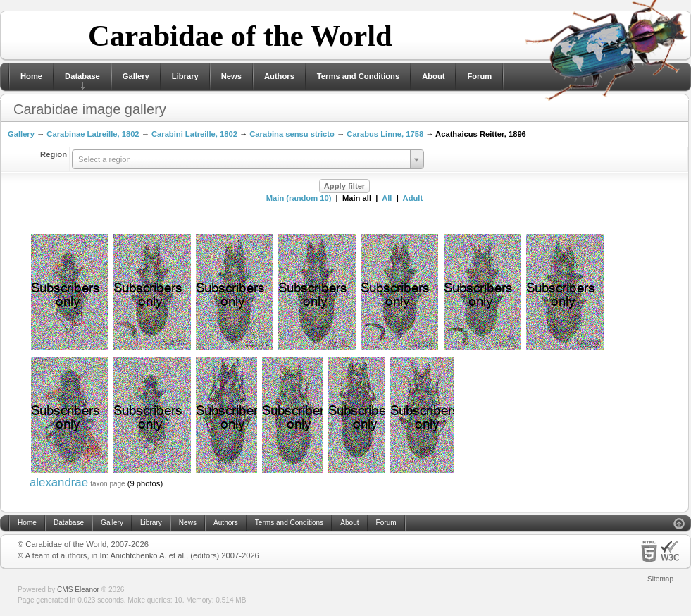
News (231, 76)
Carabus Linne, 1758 (385, 134)
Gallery (136, 76)
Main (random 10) (299, 198)
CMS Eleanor (78, 590)
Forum (479, 76)
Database (82, 76)
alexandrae (59, 482)
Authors (279, 76)
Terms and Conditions (358, 76)
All (387, 198)
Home (31, 76)
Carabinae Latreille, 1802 (93, 134)
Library (185, 76)
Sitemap (660, 579)
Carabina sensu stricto (292, 134)
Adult (413, 198)
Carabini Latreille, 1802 (194, 134)
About (433, 76)
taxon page (108, 484)
